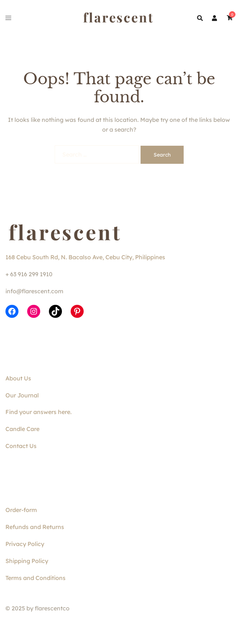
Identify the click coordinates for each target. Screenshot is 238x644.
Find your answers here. (39, 412)
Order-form (21, 510)
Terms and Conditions (36, 578)
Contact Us (21, 446)
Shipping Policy (27, 561)
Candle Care (22, 429)
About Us (18, 378)
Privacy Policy (25, 544)
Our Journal (22, 395)
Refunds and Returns (35, 527)
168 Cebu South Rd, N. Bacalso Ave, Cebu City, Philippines (85, 257)
